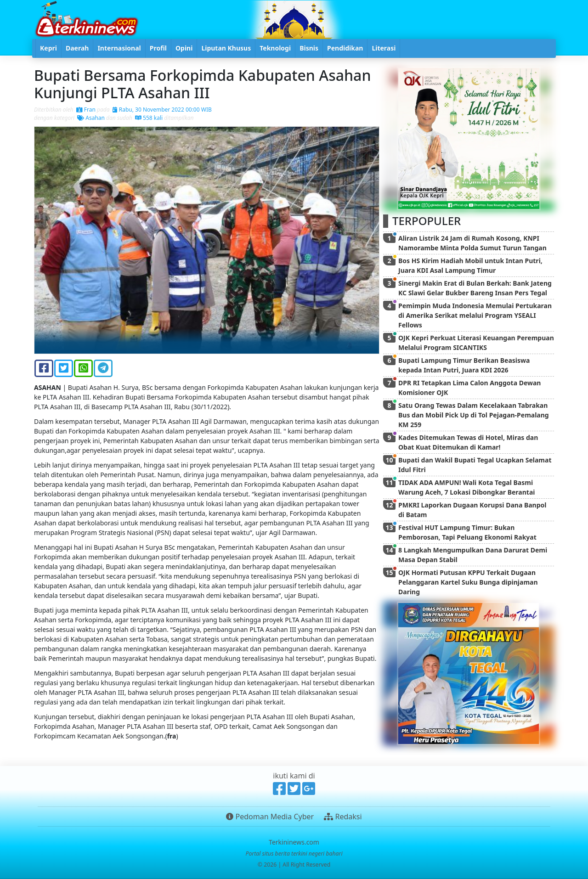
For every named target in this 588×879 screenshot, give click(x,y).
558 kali (149, 118)
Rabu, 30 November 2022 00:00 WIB (162, 110)
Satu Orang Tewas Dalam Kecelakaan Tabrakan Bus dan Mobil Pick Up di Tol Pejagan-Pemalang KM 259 (474, 415)
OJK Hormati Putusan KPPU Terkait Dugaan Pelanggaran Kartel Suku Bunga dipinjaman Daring (468, 582)
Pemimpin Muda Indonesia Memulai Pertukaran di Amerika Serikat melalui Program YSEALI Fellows (475, 315)
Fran (86, 110)
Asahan (91, 118)
